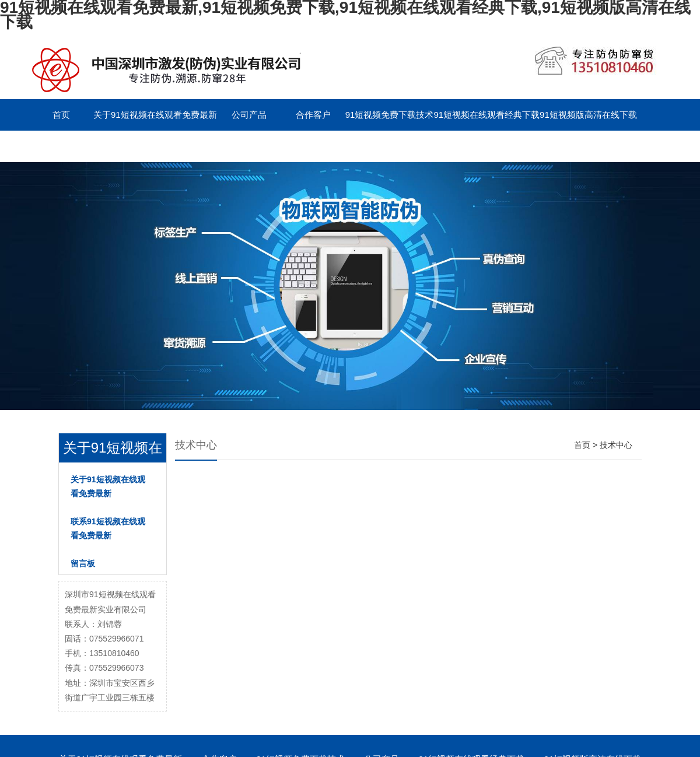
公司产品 (249, 115)
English (249, 146)
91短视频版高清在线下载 (588, 115)
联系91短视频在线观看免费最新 (91, 146)
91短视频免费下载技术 (390, 115)
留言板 (185, 146)
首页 (61, 115)
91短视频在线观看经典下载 (487, 115)
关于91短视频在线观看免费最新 (155, 115)
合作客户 (313, 115)
